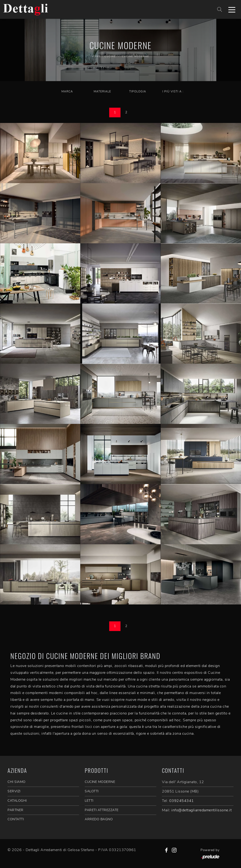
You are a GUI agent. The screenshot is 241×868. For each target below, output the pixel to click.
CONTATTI (16, 819)
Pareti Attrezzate (102, 810)
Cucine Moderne (136, 56)
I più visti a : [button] (173, 91)
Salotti (92, 791)
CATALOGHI (17, 801)
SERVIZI (14, 791)
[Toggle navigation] (232, 9)
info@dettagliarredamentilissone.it (201, 810)
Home (96, 56)
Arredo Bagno (99, 819)
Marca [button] (67, 91)
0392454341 (182, 801)
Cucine (110, 56)
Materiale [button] (102, 91)
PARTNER (16, 810)
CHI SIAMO (17, 782)
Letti (89, 801)
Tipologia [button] (138, 91)
